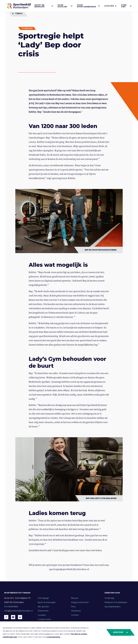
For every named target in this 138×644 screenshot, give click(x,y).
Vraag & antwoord (80, 602)
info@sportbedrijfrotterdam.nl (18, 611)
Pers (73, 607)
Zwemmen (43, 611)
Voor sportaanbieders (88, 6)
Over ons (126, 6)
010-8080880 (11, 607)
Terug (17, 13)
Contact (75, 615)
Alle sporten (43, 607)
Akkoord (121, 632)
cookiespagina (53, 637)
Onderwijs (109, 598)
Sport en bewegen (44, 6)
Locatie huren (44, 619)
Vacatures (76, 611)
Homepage (43, 598)
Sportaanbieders (112, 607)
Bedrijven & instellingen (116, 602)
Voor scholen (65, 6)
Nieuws (75, 598)
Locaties (111, 6)
